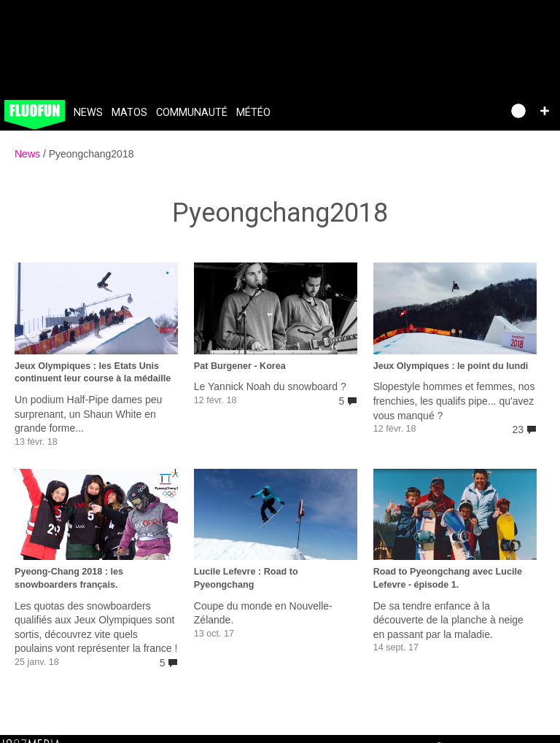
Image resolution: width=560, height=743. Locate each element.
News (88, 113)
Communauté (192, 113)
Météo (253, 113)
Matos (129, 113)
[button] (545, 111)
